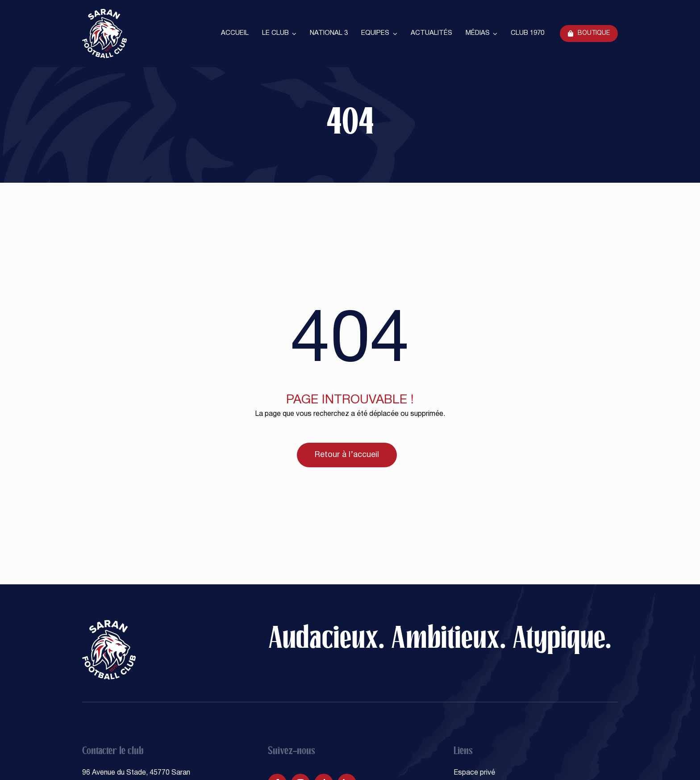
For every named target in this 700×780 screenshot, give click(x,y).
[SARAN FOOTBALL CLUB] (104, 13)
